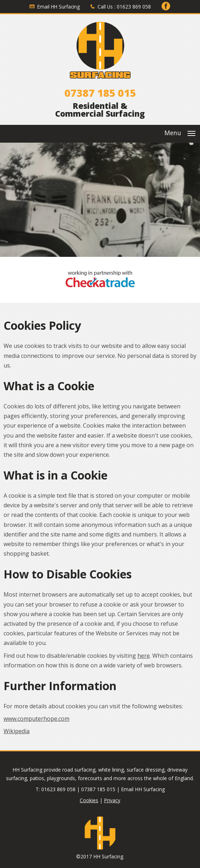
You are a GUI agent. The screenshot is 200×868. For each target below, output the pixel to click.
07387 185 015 (100, 93)
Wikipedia (17, 731)
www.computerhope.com (36, 719)
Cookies (89, 800)
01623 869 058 (134, 7)
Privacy (112, 800)
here (144, 656)
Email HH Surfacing (59, 7)
